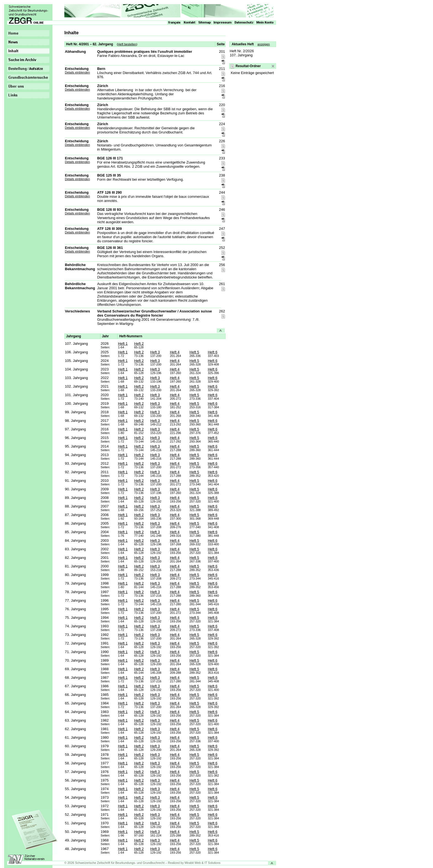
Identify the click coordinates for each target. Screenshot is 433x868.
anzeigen (264, 44)
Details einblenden (77, 72)
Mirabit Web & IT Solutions (203, 863)
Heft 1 (123, 344)
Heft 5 (194, 352)
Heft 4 (175, 352)
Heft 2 (139, 344)
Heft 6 (212, 352)
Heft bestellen (127, 44)
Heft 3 (155, 352)
